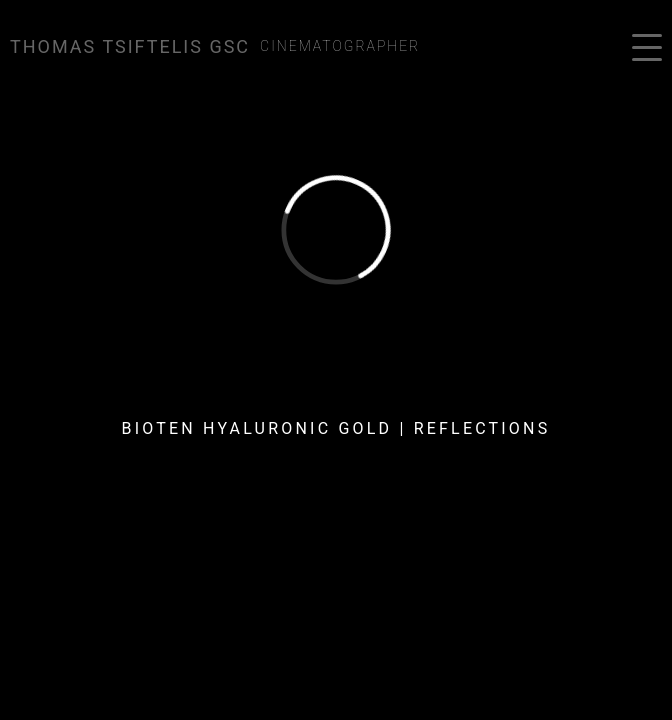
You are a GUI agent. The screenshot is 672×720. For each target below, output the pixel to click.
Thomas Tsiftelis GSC (130, 46)
